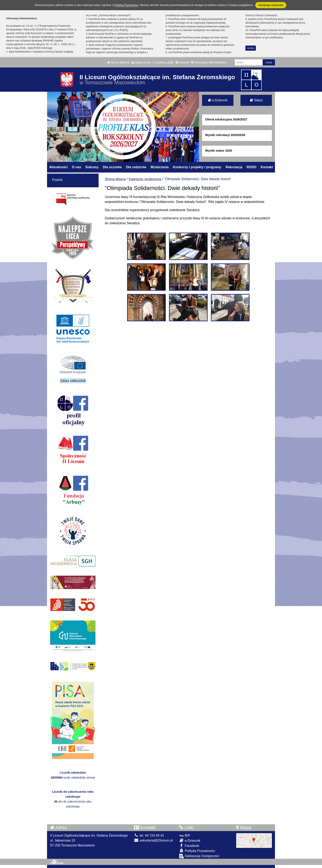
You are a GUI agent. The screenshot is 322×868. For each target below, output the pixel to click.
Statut (256, 100)
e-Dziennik (218, 100)
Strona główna (118, 62)
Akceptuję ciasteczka (271, 5)
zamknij (251, 48)
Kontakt (267, 167)
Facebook (189, 846)
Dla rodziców (136, 167)
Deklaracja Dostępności (199, 856)
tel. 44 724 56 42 (149, 835)
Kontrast (182, 62)
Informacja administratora (209, 62)
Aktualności (58, 167)
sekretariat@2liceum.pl (153, 840)
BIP (185, 835)
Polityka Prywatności (197, 851)
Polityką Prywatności (126, 5)
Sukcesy (92, 167)
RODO (252, 167)
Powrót (57, 180)
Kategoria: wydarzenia (145, 179)
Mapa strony (141, 62)
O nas (76, 167)
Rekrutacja (234, 167)
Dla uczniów (112, 167)
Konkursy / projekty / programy (197, 167)
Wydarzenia (160, 167)
